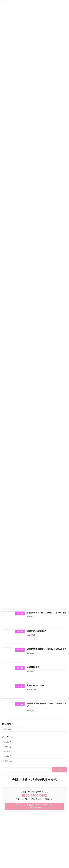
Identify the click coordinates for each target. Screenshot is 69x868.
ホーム (6, 854)
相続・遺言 (7, 732)
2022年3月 (7, 755)
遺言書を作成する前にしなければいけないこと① (46, 616)
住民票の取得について (36, 688)
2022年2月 (7, 759)
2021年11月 (8, 764)
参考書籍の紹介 (33, 670)
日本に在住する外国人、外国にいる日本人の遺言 (46, 652)
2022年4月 (7, 750)
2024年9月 (7, 745)
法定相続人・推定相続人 (36, 634)
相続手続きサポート (10, 863)
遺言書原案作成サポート (12, 858)
